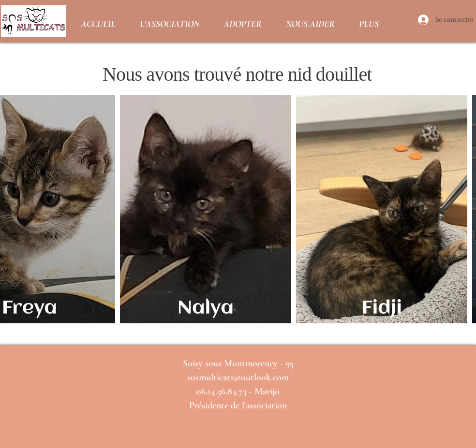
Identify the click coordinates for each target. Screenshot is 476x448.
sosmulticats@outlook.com (238, 377)
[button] (170, 22)
